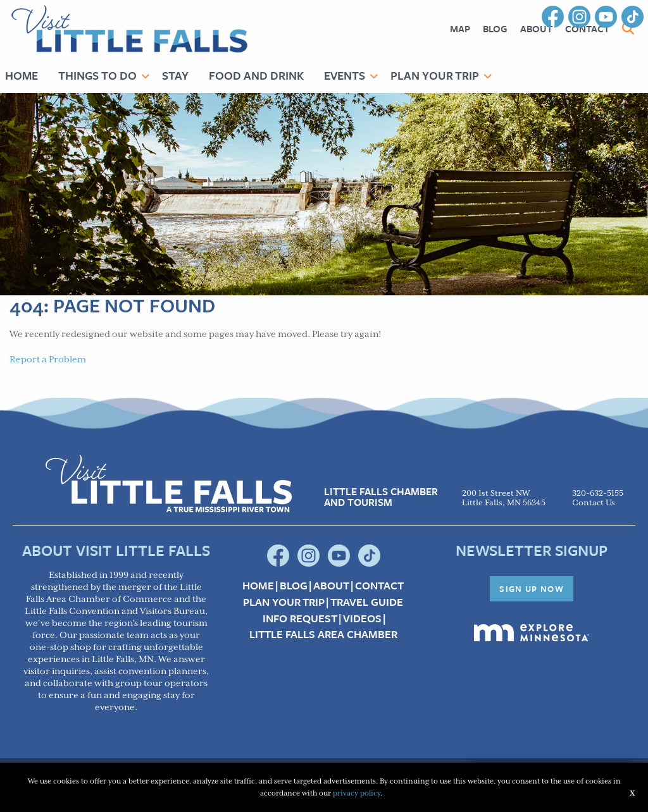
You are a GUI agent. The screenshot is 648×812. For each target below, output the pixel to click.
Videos (362, 618)
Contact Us (594, 503)
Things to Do (97, 75)
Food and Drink (256, 75)
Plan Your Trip (435, 75)
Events (345, 75)
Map (460, 28)
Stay (175, 75)
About (536, 28)
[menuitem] (460, 29)
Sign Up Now (532, 589)
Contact (379, 586)
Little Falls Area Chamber (323, 634)
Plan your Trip (284, 602)
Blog (495, 28)
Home (258, 586)
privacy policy (357, 793)
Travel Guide (367, 602)
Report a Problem (48, 360)
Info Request (300, 618)
